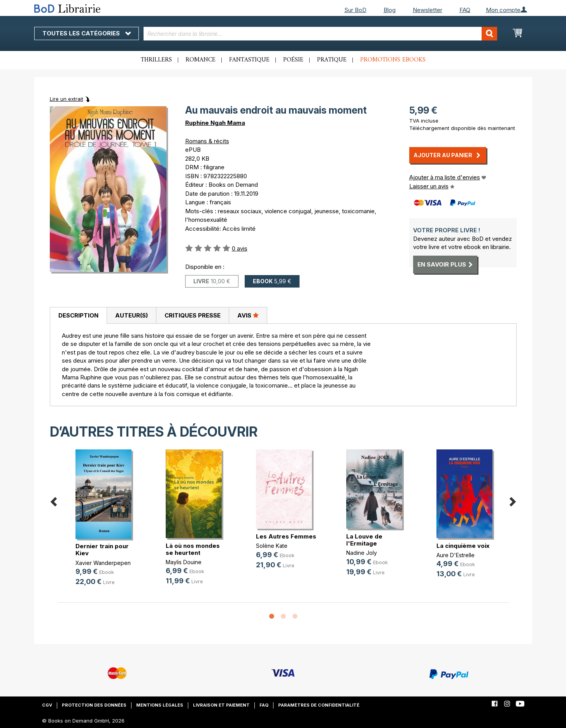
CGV (47, 705)
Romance (201, 60)
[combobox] (320, 34)
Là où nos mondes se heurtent (193, 549)
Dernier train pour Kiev (102, 550)
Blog (390, 10)
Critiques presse (193, 315)
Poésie (293, 60)
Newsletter (428, 10)
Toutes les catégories (87, 33)
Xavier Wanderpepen (103, 563)
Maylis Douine (184, 562)
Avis (248, 315)
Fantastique (249, 60)
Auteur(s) (131, 315)
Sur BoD (355, 10)
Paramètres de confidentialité (319, 705)
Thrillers (156, 60)
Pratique (332, 60)
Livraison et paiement (221, 705)
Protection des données (94, 705)
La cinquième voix (463, 546)
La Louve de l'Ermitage (364, 540)
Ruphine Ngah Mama (215, 123)
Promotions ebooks (393, 60)
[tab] (78, 316)
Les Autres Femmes (286, 536)
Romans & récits (207, 141)
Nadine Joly (362, 553)
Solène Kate (272, 546)
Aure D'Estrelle (456, 555)
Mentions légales (160, 705)
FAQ (465, 10)
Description (78, 315)
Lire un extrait (67, 99)
